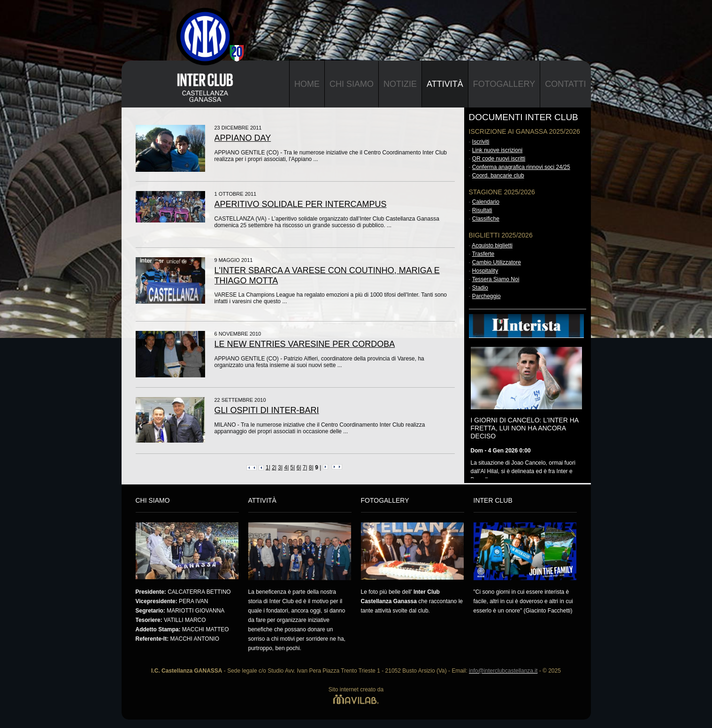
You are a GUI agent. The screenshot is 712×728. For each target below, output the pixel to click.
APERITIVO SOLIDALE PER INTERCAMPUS (301, 204)
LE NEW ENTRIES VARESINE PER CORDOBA (305, 344)
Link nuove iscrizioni (497, 150)
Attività (445, 84)
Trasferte (483, 254)
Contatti (565, 84)
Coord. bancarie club (498, 176)
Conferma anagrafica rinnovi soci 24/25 (521, 167)
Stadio (480, 288)
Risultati (482, 210)
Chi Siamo (352, 84)
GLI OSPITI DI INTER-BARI (267, 410)
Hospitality (485, 271)
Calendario (486, 202)
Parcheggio (486, 296)
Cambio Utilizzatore (497, 262)
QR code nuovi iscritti (499, 159)
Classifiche (486, 219)
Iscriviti (481, 142)
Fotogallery (504, 84)
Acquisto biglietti (492, 245)
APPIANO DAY (243, 138)
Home (307, 84)
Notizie (400, 84)
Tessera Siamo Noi (496, 279)
